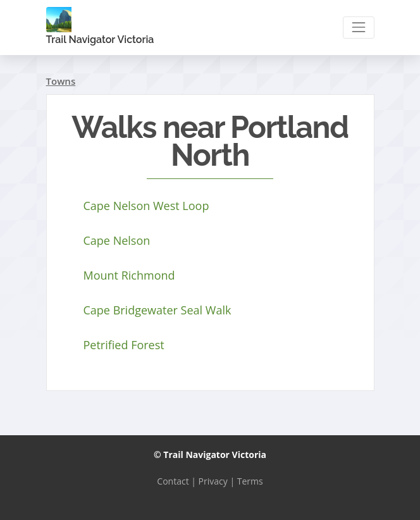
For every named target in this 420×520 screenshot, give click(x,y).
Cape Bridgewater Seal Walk (157, 310)
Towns (61, 81)
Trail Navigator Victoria (100, 26)
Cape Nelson (117, 240)
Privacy (213, 481)
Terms (250, 481)
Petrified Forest (124, 345)
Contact (173, 481)
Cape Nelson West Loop (146, 206)
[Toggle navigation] (358, 28)
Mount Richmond (129, 275)
